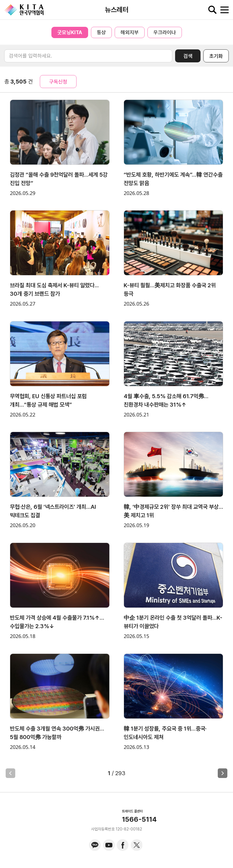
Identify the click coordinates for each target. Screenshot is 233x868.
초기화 (216, 56)
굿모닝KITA (70, 32)
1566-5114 (139, 819)
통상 (101, 32)
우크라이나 (165, 32)
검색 (188, 56)
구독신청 (58, 82)
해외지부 (130, 32)
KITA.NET (24, 10)
